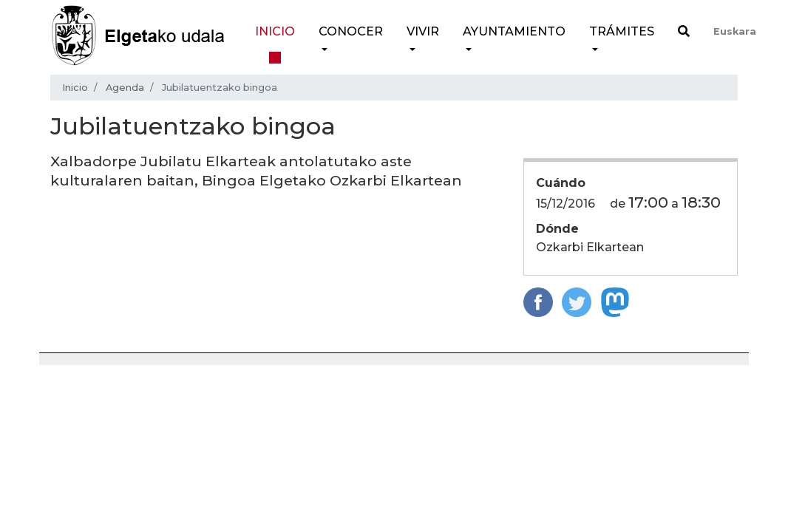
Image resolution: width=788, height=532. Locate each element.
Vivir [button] (423, 31)
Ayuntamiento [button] (514, 31)
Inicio (275, 31)
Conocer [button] (351, 31)
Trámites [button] (622, 31)
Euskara (735, 31)
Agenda (125, 88)
